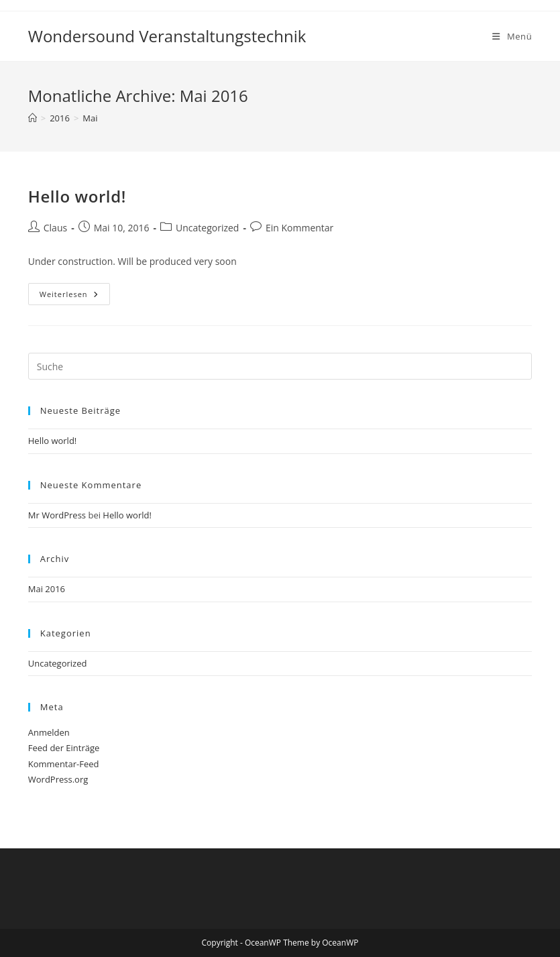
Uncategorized (207, 228)
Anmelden (49, 732)
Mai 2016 (47, 589)
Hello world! (77, 196)
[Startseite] (33, 118)
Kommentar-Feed (64, 764)
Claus (55, 228)
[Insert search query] (280, 366)
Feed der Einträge (64, 748)
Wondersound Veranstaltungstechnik (167, 36)
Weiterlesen (75, 296)
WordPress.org (58, 779)
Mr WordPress (57, 515)
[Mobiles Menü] (512, 36)
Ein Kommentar (299, 228)
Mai (90, 118)
